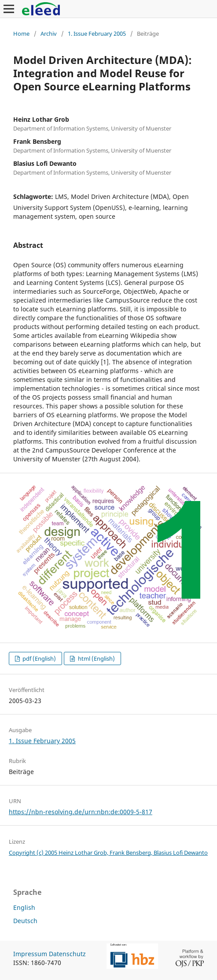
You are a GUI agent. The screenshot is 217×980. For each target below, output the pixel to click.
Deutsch (25, 921)
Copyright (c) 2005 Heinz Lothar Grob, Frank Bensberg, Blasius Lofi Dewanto (108, 853)
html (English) (96, 658)
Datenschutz (67, 954)
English (24, 907)
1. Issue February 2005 (97, 34)
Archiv (49, 34)
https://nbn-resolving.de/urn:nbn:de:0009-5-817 (81, 812)
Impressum (30, 954)
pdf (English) (39, 658)
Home (21, 34)
